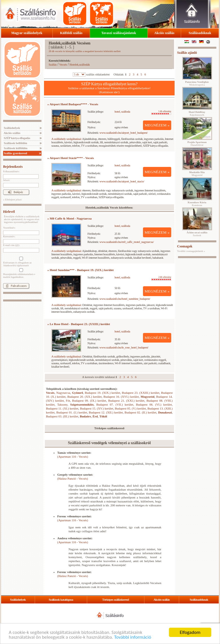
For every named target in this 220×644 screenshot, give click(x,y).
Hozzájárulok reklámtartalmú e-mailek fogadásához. (21, 273)
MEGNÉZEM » (157, 125)
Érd (95, 416)
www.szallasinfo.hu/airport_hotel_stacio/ (122, 181)
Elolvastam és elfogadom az (21, 262)
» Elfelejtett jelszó (12, 200)
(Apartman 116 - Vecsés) (73, 457)
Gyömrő (77, 393)
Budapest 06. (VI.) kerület (154, 404)
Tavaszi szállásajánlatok (119, 33)
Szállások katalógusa (61, 600)
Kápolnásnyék (197, 113)
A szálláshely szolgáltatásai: (66, 139)
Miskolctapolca (197, 83)
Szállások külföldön (15, 148)
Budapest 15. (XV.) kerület (96, 408)
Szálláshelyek (12, 128)
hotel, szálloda (122, 111)
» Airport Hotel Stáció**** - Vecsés (71, 158)
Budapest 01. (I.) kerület (72, 412)
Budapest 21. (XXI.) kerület (126, 401)
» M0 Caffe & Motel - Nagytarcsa (70, 218)
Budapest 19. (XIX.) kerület (103, 393)
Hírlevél (9, 212)
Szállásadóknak (200, 33)
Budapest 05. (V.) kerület (130, 408)
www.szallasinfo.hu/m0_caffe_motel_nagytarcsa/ (127, 242)
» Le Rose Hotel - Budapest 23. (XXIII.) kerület (79, 324)
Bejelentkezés (13, 167)
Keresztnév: (9, 236)
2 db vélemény (161, 278)
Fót (68, 401)
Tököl (103, 416)
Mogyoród (148, 397)
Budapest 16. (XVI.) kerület (121, 397)
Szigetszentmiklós (82, 404)
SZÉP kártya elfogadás (17, 138)
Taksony (62, 404)
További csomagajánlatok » (191, 251)
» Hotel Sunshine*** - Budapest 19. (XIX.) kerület (81, 270)
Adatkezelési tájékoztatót (16, 265)
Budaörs (85, 416)
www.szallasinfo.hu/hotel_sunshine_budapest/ (125, 299)
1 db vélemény (161, 112)
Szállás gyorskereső (15, 153)
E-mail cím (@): (11, 245)
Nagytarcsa (63, 393)
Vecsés (63, 65)
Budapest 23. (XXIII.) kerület (141, 393)
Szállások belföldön (15, 143)
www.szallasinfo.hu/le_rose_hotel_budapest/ (124, 347)
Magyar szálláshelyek (27, 33)
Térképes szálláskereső (115, 600)
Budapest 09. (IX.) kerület (89, 401)
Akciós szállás (164, 33)
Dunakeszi (165, 412)
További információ (133, 637)
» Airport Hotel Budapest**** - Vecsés (73, 104)
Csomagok (185, 246)
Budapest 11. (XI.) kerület (62, 408)
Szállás (53, 65)
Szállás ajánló (187, 53)
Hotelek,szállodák (80, 65)
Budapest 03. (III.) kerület (62, 416)
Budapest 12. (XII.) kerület (106, 412)
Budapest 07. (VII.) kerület (115, 404)
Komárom (197, 204)
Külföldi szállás (71, 33)
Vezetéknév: (9, 228)
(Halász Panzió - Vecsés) (73, 478)
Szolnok (197, 234)
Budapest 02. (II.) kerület (141, 412)
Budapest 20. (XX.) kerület (85, 397)
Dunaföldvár (197, 144)
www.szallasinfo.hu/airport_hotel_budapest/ (124, 133)
